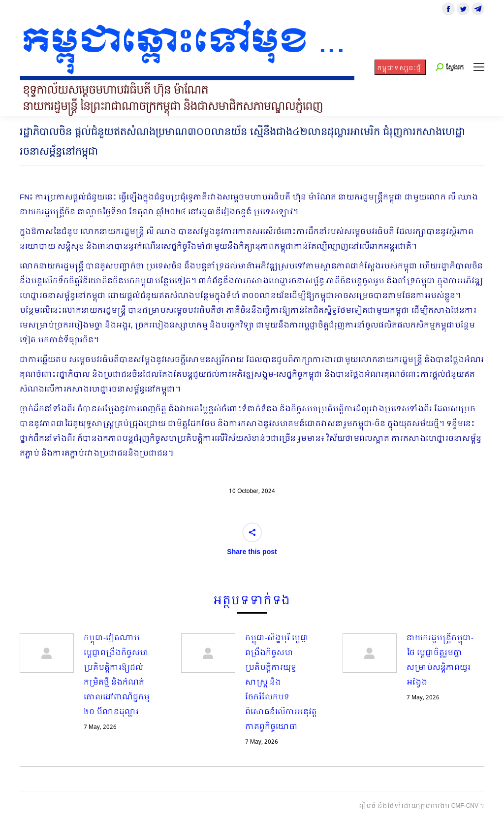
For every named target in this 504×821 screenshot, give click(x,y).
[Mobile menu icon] (479, 67)
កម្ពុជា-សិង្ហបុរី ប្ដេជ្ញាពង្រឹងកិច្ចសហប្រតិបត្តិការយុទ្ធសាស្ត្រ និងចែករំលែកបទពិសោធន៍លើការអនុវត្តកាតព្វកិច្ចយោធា (281, 683)
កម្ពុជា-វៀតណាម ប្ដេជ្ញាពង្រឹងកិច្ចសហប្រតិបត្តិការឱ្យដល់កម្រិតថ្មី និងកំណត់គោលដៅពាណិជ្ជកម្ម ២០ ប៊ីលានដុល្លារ (117, 675)
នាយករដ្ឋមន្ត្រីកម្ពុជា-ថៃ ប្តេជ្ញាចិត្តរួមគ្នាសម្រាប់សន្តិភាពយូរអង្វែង (440, 660)
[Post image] (47, 653)
